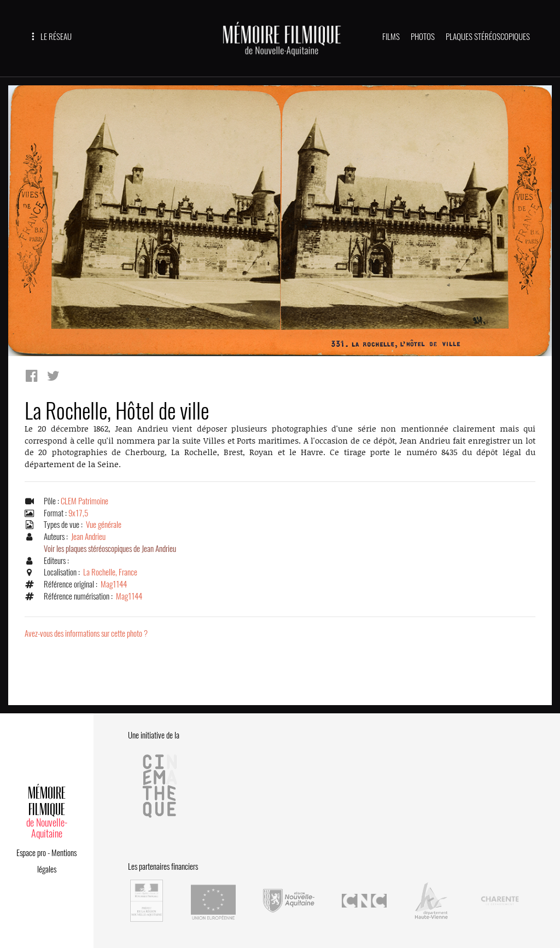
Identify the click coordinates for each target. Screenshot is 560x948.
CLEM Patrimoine (84, 501)
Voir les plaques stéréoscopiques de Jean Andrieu (110, 549)
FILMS (391, 37)
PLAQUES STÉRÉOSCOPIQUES (488, 37)
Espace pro (31, 853)
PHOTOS (423, 37)
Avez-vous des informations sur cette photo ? (86, 633)
